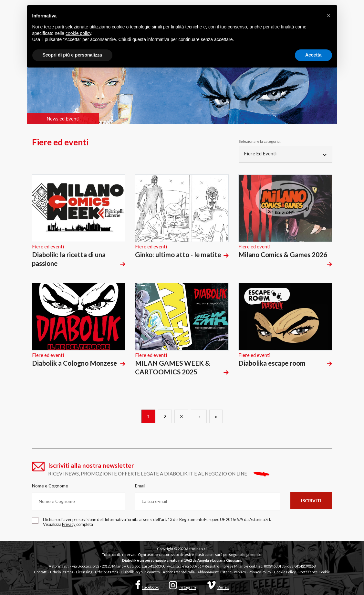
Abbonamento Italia (179, 572)
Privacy (240, 572)
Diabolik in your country (140, 572)
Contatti (41, 572)
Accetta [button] (313, 55)
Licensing (84, 572)
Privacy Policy (260, 572)
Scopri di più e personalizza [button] (72, 55)
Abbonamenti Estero (214, 572)
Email (140, 486)
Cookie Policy (285, 572)
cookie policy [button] (78, 33)
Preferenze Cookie (314, 572)
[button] (329, 16)
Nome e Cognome (50, 486)
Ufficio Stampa (62, 572)
